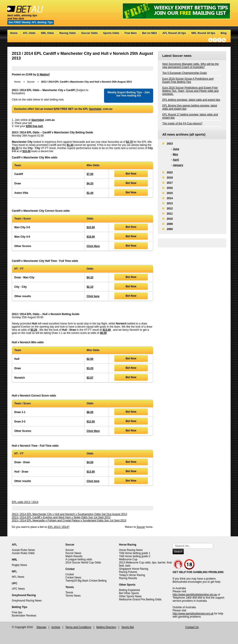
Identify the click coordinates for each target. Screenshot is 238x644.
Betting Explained (129, 590)
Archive (56, 627)
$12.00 (91, 422)
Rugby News (19, 565)
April (176, 160)
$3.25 (34, 330)
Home (14, 33)
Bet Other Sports (129, 593)
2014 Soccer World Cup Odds (83, 563)
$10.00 (26, 151)
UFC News (18, 589)
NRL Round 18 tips (203, 33)
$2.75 (129, 142)
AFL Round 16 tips (174, 33)
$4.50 (90, 462)
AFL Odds (29, 33)
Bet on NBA (150, 33)
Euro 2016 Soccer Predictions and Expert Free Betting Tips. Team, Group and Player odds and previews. (190, 91)
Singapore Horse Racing (134, 569)
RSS (224, 40)
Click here (93, 296)
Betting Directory (106, 627)
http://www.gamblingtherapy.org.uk (193, 614)
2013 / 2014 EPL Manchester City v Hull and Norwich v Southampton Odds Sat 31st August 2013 (69, 514)
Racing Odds (68, 33)
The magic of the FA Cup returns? (182, 124)
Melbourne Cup (128, 559)
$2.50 (90, 359)
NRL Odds (47, 33)
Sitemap (41, 627)
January (178, 165)
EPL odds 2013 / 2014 (25, 502)
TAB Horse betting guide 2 (135, 556)
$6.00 (103, 333)
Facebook (215, 40)
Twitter (210, 40)
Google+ (219, 40)
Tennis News (73, 596)
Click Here (93, 246)
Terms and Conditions (78, 627)
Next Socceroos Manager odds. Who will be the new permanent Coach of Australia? (191, 66)
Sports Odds (111, 33)
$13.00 (107, 330)
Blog (224, 33)
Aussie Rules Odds (23, 553)
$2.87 (90, 378)
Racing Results (128, 578)
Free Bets (131, 33)
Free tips (17, 612)
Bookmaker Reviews (24, 616)
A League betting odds (79, 559)
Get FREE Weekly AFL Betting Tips (31, 22)
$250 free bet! (34, 126)
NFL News (18, 577)
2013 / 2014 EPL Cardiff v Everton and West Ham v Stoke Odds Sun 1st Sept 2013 (61, 517)
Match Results (74, 556)
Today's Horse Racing (132, 575)
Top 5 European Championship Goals (185, 73)
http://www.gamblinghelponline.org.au (195, 595)
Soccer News (73, 553)
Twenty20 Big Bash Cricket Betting (86, 581)
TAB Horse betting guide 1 (135, 553)
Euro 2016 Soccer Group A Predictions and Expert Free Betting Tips (188, 80)
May (175, 154)
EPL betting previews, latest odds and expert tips (191, 100)
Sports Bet (128, 627)
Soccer (31, 82)
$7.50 (90, 174)
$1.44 (70, 145)
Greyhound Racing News (27, 601)
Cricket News (73, 578)
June (176, 149)
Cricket (70, 574)
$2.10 (15, 148)
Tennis (69, 593)
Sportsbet (95, 109)
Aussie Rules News (23, 550)
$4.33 (90, 183)
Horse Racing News (131, 550)
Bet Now (131, 174)
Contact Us (192, 627)
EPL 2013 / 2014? (59, 527)
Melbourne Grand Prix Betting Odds (140, 599)
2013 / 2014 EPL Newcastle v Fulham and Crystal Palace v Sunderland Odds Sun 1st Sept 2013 (69, 520)
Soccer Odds (90, 33)
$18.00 (91, 237)
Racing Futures (128, 572)
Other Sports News (130, 596)
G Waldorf (43, 75)
